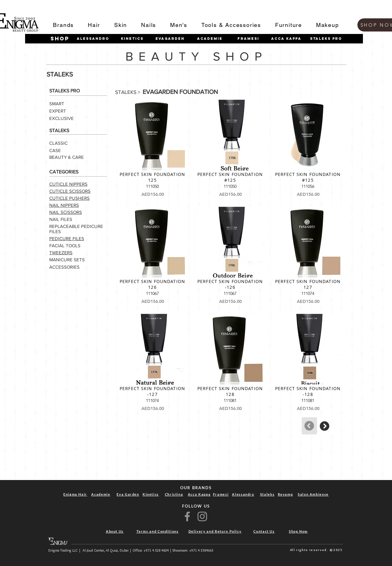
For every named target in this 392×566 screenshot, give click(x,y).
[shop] (60, 39)
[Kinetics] (132, 39)
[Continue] (325, 426)
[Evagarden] (170, 39)
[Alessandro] (93, 39)
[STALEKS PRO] (326, 39)
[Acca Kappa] (286, 39)
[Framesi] (248, 39)
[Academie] (210, 39)
